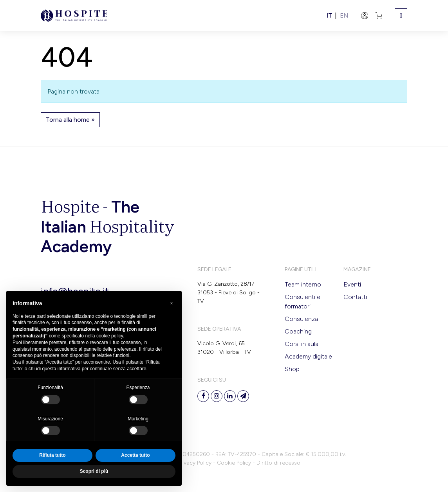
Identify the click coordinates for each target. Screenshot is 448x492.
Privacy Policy (195, 463)
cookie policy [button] (110, 336)
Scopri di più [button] (94, 471)
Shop (292, 369)
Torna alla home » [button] (70, 120)
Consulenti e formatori (303, 302)
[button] (172, 303)
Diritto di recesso (278, 463)
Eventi (352, 284)
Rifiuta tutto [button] (52, 455)
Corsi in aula (302, 344)
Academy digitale (308, 356)
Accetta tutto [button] (135, 455)
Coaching (298, 331)
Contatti (355, 297)
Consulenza (301, 319)
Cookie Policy (234, 463)
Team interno (303, 284)
